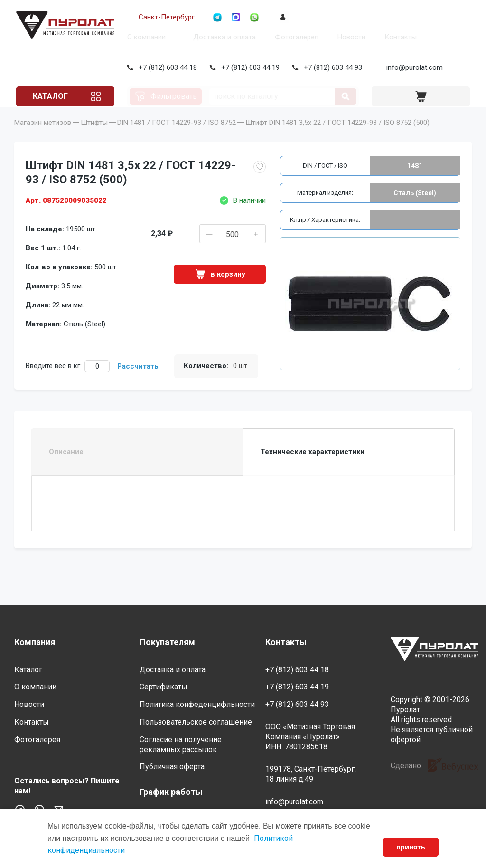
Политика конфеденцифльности (197, 705)
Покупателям (167, 643)
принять (411, 847)
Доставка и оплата (223, 37)
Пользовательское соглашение (196, 722)
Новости (350, 37)
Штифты (94, 136)
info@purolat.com (413, 67)
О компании (145, 37)
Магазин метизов (43, 136)
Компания (35, 643)
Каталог (49, 96)
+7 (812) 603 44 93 (331, 67)
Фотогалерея (295, 37)
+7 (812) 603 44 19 (248, 67)
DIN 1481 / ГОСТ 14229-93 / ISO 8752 (177, 136)
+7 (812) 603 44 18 (166, 67)
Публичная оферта (172, 767)
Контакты (399, 37)
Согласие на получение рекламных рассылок (181, 744)
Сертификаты (164, 687)
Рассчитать (138, 380)
